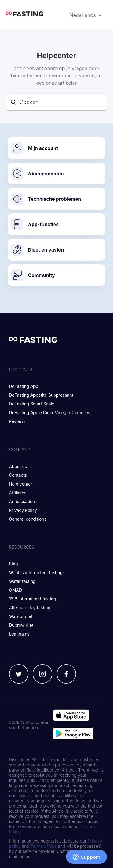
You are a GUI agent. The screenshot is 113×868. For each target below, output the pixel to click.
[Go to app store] (71, 716)
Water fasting (22, 581)
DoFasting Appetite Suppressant (41, 395)
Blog (14, 564)
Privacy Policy (23, 510)
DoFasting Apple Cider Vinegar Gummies (50, 413)
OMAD (16, 590)
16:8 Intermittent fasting (33, 599)
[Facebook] (66, 675)
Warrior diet (21, 616)
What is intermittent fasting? (37, 572)
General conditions (28, 519)
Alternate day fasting (30, 608)
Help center (21, 484)
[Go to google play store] (73, 734)
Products (21, 370)
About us (18, 466)
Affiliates (18, 493)
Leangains (19, 634)
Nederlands (86, 15)
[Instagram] (42, 675)
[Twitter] (19, 675)
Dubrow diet (21, 625)
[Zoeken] (56, 102)
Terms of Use (44, 846)
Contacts (18, 475)
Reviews (17, 421)
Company (20, 449)
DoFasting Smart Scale (32, 404)
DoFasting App (24, 386)
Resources (22, 547)
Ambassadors (23, 501)
